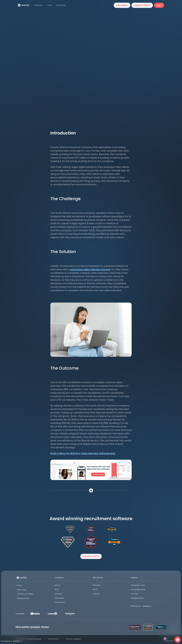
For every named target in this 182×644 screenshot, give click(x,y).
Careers (96, 594)
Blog (57, 589)
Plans (95, 589)
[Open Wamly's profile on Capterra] (114, 542)
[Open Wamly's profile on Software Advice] (91, 542)
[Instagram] (70, 614)
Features (97, 585)
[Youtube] (35, 614)
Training (134, 594)
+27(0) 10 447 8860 (25, 594)
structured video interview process (90, 269)
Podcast (58, 594)
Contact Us (60, 602)
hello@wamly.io (23, 598)
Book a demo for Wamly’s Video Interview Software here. (83, 453)
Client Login (22, 590)
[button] (61, 5)
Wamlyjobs (60, 598)
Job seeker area (138, 585)
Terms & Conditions (74, 639)
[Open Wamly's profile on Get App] (68, 542)
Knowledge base (138, 589)
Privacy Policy (53, 639)
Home (19, 585)
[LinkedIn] (53, 614)
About (57, 585)
